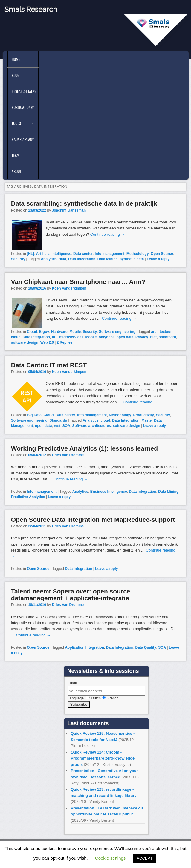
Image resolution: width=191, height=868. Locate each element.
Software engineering (117, 332)
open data (125, 337)
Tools (16, 123)
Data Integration (82, 259)
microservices (71, 337)
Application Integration (84, 647)
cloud (16, 337)
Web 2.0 (47, 342)
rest (153, 337)
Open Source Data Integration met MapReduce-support (93, 519)
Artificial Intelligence (54, 254)
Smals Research (31, 9)
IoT (54, 337)
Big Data (34, 415)
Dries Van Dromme (68, 455)
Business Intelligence (109, 492)
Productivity (144, 415)
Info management (110, 254)
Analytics (49, 259)
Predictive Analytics (28, 497)
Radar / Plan (22, 139)
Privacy (142, 337)
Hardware (59, 332)
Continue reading (108, 234)
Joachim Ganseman (69, 210)
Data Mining (108, 259)
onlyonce (107, 337)
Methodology (138, 254)
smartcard (167, 337)
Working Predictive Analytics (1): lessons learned (84, 448)
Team (16, 155)
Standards (58, 420)
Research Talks (24, 91)
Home (16, 59)
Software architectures (92, 426)
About (17, 171)
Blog (16, 75)
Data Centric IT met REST (49, 365)
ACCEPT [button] (145, 858)
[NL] (30, 254)
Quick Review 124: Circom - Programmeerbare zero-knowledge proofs (103, 758)
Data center (83, 254)
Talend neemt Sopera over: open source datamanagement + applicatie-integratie (71, 595)
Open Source (162, 254)
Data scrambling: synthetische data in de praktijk (84, 203)
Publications (22, 107)
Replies (65, 342)
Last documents (88, 723)
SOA (66, 426)
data (62, 259)
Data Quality (146, 647)
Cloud (32, 332)
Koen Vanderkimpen (69, 288)
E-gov (44, 332)
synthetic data (132, 259)
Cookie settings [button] (110, 858)
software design (25, 342)
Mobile (75, 332)
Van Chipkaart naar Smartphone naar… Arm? (78, 282)
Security (18, 259)
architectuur (161, 332)
